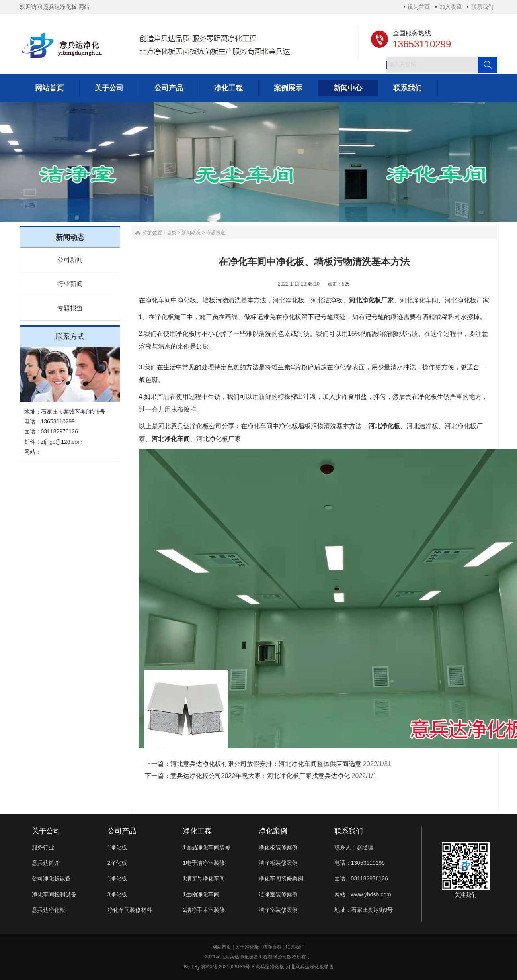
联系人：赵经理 (354, 847)
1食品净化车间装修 (207, 847)
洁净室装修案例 (278, 894)
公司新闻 (70, 260)
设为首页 (419, 7)
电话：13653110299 (360, 863)
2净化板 (117, 863)
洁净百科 (272, 947)
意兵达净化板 (49, 910)
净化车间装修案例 (281, 878)
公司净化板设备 (51, 878)
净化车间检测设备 (54, 894)
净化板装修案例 (278, 847)
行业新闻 (70, 284)
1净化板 (117, 847)
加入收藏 (451, 7)
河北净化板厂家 (371, 300)
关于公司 (46, 831)
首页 (172, 233)
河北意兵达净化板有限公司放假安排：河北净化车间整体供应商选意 (266, 764)
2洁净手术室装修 (204, 910)
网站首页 (222, 947)
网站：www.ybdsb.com (363, 894)
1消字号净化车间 (204, 878)
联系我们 (482, 7)
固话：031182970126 (361, 878)
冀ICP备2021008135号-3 (227, 967)
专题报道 (70, 308)
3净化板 (117, 894)
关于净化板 (247, 947)
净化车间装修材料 (130, 910)
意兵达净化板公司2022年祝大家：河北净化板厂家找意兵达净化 (260, 776)
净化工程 (197, 831)
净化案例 (273, 831)
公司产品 (122, 831)
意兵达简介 (46, 863)
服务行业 (43, 847)
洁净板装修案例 (278, 863)
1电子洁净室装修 (204, 863)
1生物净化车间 (201, 894)
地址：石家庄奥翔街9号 (364, 910)
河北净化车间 (171, 439)
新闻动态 (191, 233)
